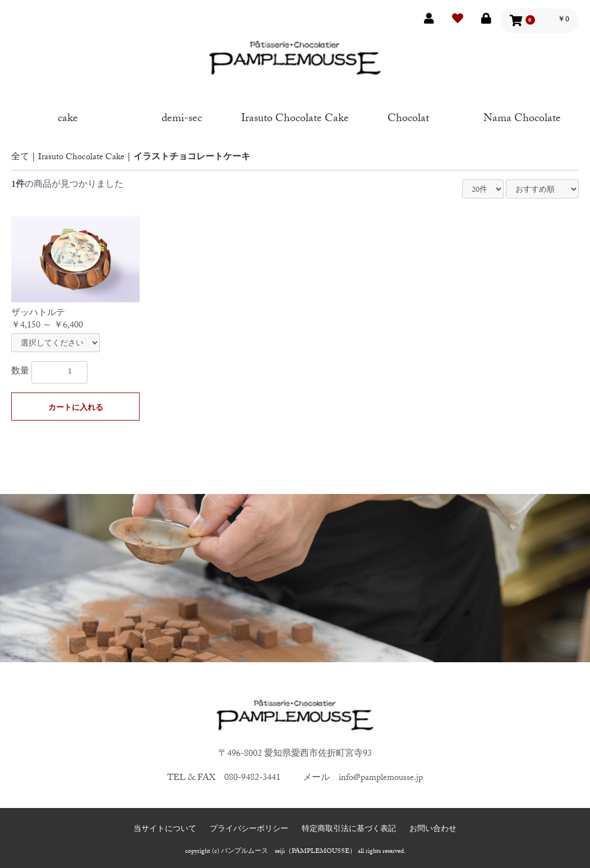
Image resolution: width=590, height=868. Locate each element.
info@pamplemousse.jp (381, 779)
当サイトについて (165, 830)
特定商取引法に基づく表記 (349, 830)
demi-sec (182, 117)
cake (68, 117)
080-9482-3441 (252, 779)
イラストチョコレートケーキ (192, 158)
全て (20, 158)
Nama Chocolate (522, 117)
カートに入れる (76, 409)
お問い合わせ (433, 830)
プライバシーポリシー (249, 830)
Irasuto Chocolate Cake (295, 117)
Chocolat (408, 117)
